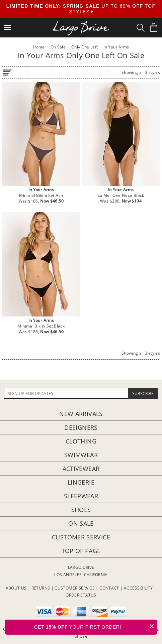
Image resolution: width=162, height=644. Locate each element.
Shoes (81, 510)
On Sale (81, 523)
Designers (81, 427)
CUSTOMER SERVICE (75, 588)
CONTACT (109, 588)
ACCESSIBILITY (138, 588)
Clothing (81, 441)
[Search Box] (141, 28)
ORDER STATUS (81, 595)
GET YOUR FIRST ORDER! (96, 626)
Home (39, 47)
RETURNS (41, 588)
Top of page (81, 551)
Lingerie (81, 482)
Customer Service (81, 537)
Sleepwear (81, 496)
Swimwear (81, 455)
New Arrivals (81, 414)
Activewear (81, 469)
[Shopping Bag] (154, 27)
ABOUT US (16, 588)
